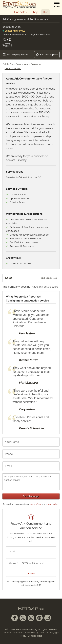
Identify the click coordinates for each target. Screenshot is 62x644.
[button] (57, 5)
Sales (9, 278)
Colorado (36, 64)
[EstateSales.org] (19, 5)
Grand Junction (13, 68)
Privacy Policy (31, 633)
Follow (31, 574)
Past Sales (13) (48, 278)
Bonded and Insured (14, 31)
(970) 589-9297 (12, 27)
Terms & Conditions (13, 633)
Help (40, 636)
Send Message (31, 496)
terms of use (36, 504)
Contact (32, 636)
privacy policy (52, 504)
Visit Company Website (15, 55)
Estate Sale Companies (15, 64)
